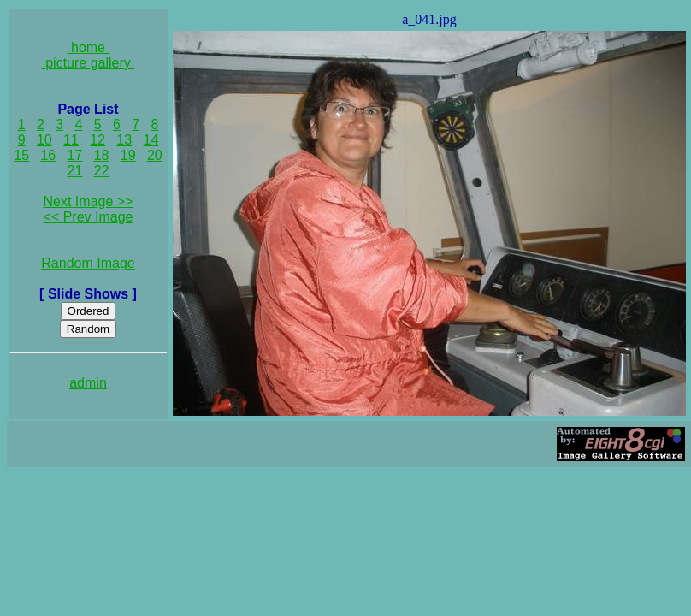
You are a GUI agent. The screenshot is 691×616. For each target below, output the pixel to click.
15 (21, 155)
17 (75, 155)
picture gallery (89, 63)
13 (124, 140)
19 (128, 155)
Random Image (88, 263)
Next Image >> (89, 201)
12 (97, 140)
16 (48, 155)
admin (88, 383)
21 (75, 171)
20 (155, 155)
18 (102, 155)
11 (71, 140)
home (89, 47)
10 (44, 140)
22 (102, 171)
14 (151, 140)
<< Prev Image (89, 217)
